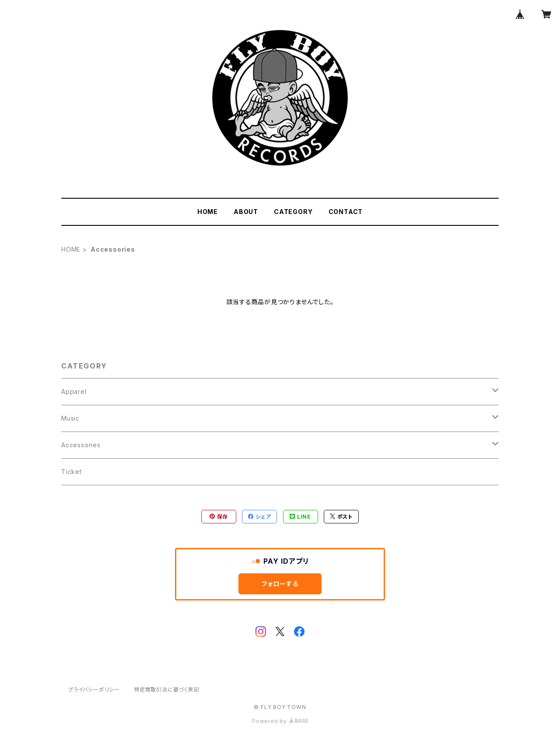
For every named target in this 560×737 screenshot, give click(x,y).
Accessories (81, 445)
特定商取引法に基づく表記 (167, 690)
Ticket (72, 472)
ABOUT (246, 212)
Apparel (74, 391)
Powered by (280, 721)
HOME (208, 212)
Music (70, 418)
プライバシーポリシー (94, 690)
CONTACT (346, 212)
